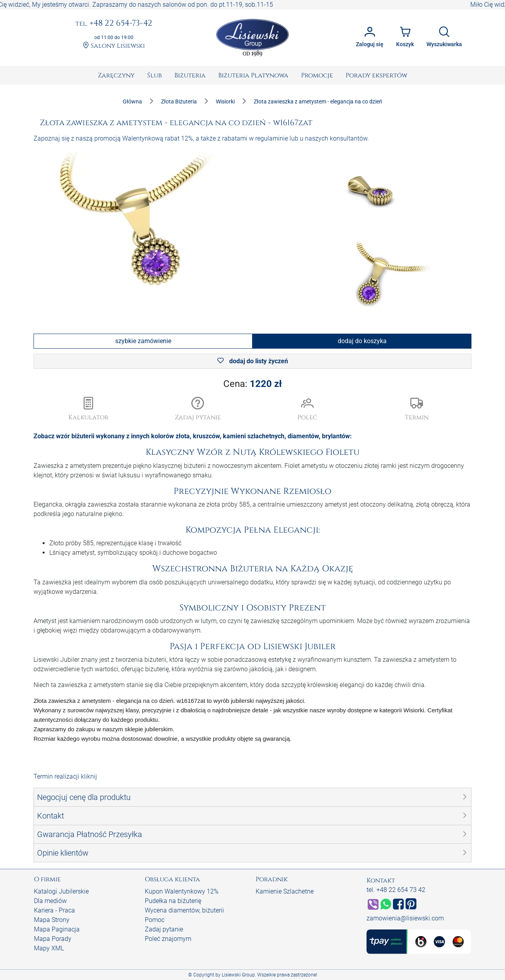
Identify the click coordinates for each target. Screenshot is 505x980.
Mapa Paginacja (57, 929)
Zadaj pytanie (164, 929)
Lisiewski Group (238, 975)
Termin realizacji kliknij (65, 776)
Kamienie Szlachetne (285, 891)
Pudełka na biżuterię (173, 901)
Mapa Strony (52, 920)
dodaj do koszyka (362, 341)
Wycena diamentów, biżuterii (184, 910)
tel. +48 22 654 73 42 (396, 890)
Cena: (252, 384)
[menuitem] (116, 75)
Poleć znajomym (168, 939)
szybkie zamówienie (143, 341)
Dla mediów (50, 901)
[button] (198, 409)
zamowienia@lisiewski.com (405, 918)
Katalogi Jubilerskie (61, 891)
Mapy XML (49, 948)
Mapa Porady (53, 939)
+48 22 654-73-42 (114, 24)
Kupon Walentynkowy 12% (182, 891)
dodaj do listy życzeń (253, 361)
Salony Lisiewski (114, 46)
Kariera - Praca (54, 910)
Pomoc (155, 920)
